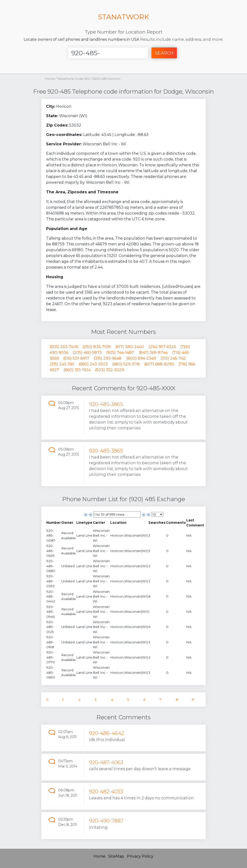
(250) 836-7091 (97, 347)
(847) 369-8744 (153, 353)
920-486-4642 (106, 733)
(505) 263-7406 (64, 347)
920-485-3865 (106, 404)
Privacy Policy (140, 856)
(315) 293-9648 (108, 358)
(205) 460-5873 (87, 353)
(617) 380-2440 (130, 347)
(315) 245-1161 (62, 364)
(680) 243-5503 (93, 364)
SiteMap (116, 856)
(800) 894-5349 (141, 358)
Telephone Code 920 (74, 79)
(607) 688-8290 (159, 364)
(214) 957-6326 (162, 347)
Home (50, 79)
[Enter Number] (108, 53)
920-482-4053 (106, 791)
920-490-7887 (106, 821)
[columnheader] (54, 523)
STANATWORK (123, 17)
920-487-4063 (106, 762)
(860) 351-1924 (77, 370)
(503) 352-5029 (110, 370)
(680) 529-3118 (126, 364)
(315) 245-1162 (173, 358)
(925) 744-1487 (120, 353)
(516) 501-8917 (76, 358)
